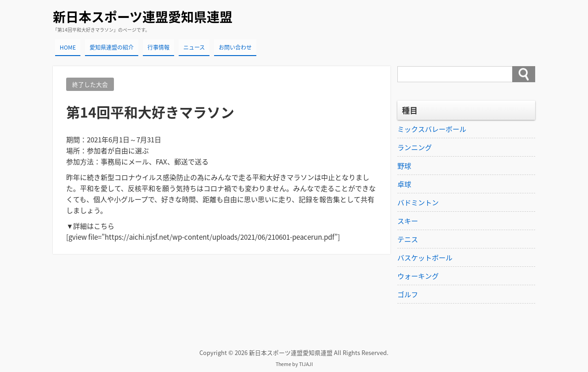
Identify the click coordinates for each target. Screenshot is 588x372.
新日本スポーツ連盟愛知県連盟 (143, 17)
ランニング (415, 147)
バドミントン (418, 203)
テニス (408, 239)
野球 (404, 166)
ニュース (194, 47)
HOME (68, 47)
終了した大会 (90, 84)
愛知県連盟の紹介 (112, 47)
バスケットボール (425, 258)
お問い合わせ (235, 47)
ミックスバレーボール (432, 129)
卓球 (404, 184)
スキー (408, 221)
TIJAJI (306, 364)
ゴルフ (408, 294)
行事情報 (158, 47)
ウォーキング (418, 276)
